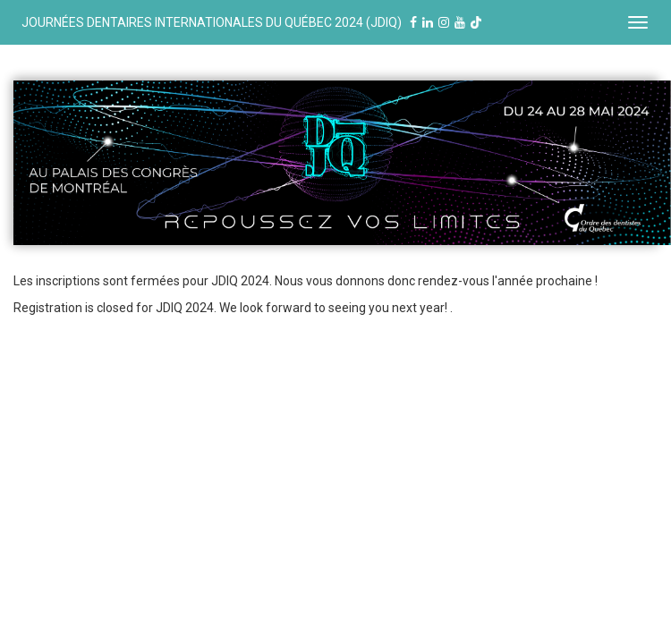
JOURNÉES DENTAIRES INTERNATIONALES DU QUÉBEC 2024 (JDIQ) (247, 22)
